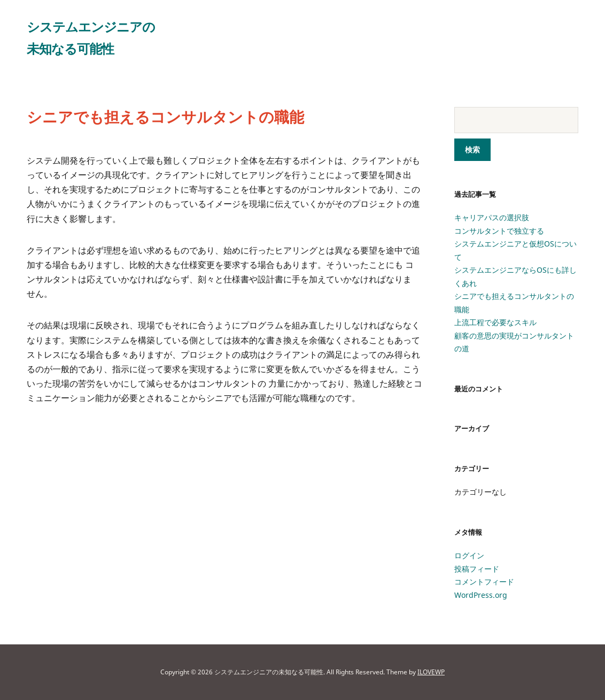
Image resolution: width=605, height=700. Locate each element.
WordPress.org (481, 595)
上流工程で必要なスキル (495, 322)
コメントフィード (484, 582)
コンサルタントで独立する (499, 231)
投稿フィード (477, 569)
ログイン (469, 555)
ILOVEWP (431, 672)
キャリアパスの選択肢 (492, 217)
